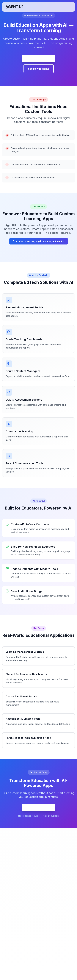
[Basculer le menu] (69, 7)
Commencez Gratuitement (38, 59)
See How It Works (39, 69)
